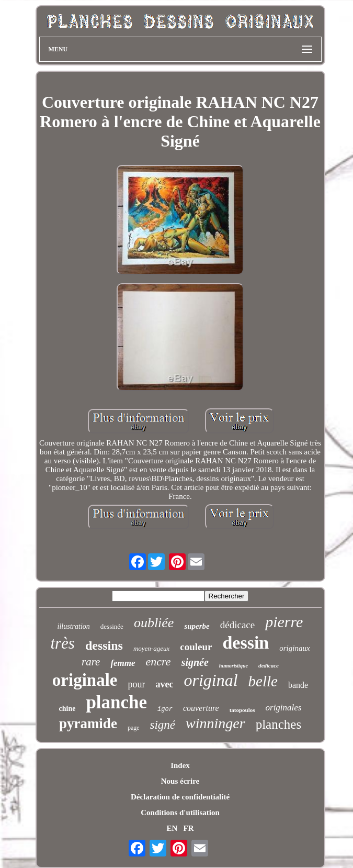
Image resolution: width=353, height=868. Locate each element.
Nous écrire (180, 781)
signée (195, 662)
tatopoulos (242, 710)
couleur (196, 647)
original (210, 680)
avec (164, 684)
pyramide (88, 724)
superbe (197, 626)
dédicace (237, 625)
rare (91, 662)
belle (263, 681)
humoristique (234, 666)
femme (123, 663)
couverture (201, 708)
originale (85, 680)
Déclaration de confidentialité (180, 797)
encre (158, 661)
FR (189, 828)
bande (298, 685)
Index (180, 765)
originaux (294, 648)
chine (67, 709)
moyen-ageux (151, 648)
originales (284, 708)
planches (278, 724)
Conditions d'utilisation (180, 813)
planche (116, 702)
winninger (215, 723)
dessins (104, 646)
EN (172, 828)
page (134, 728)
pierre (284, 622)
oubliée (154, 623)
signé (163, 725)
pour (136, 684)
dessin (246, 643)
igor (165, 709)
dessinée (112, 626)
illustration (74, 626)
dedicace (269, 665)
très (62, 643)
